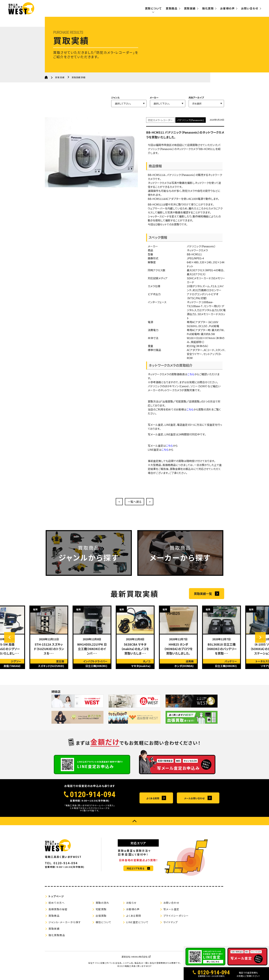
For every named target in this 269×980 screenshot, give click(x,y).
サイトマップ (171, 926)
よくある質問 (153, 802)
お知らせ (131, 907)
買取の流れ (102, 907)
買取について (153, 8)
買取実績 (190, 8)
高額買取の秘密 (58, 913)
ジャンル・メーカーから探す (65, 926)
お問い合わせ (250, 8)
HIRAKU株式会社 (139, 961)
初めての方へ (57, 907)
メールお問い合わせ (194, 802)
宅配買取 (101, 913)
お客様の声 (227, 8)
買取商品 (172, 8)
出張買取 (101, 920)
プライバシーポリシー (176, 920)
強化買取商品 (57, 939)
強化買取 (208, 8)
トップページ (56, 901)
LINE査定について (137, 926)
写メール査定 (171, 913)
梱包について (104, 926)
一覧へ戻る (134, 502)
